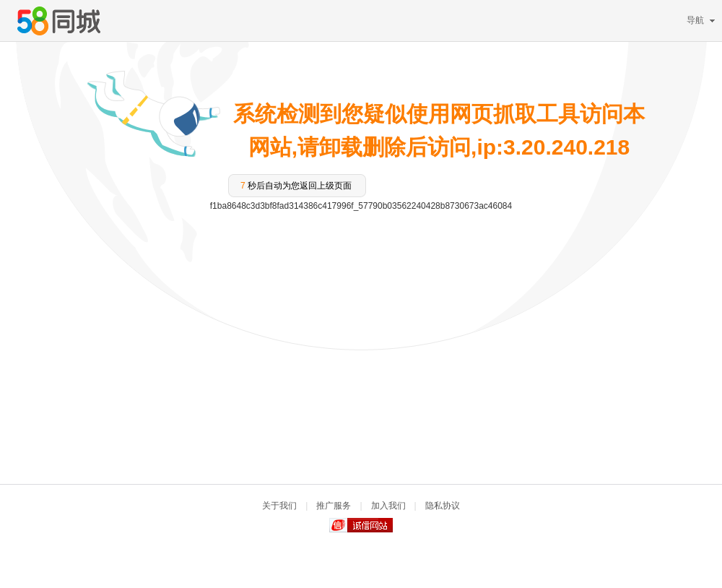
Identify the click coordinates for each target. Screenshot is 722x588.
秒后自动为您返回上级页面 (296, 186)
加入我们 (388, 506)
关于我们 (279, 506)
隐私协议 (443, 506)
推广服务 (334, 506)
